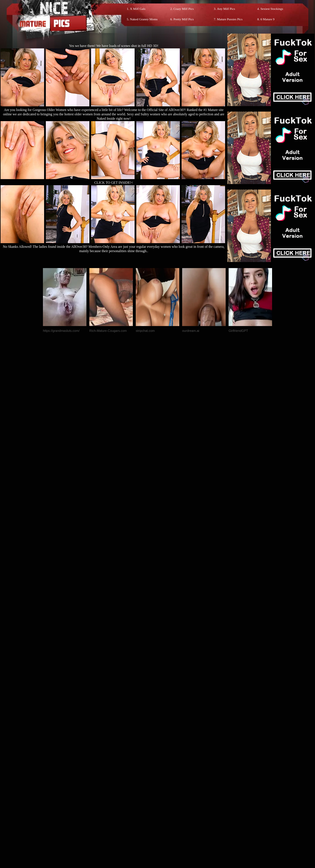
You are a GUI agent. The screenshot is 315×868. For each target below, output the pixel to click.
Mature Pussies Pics (230, 19)
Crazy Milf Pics (184, 9)
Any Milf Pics (226, 9)
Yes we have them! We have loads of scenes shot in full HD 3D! (114, 46)
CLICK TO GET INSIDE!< (114, 183)
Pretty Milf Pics (184, 19)
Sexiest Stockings (272, 9)
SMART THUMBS (168, 747)
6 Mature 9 (267, 19)
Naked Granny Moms (144, 19)
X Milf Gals (138, 9)
